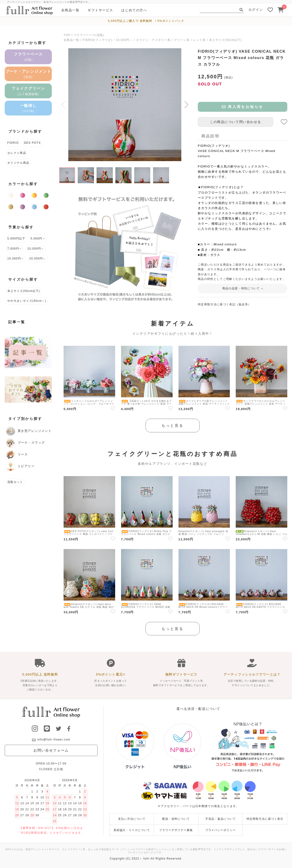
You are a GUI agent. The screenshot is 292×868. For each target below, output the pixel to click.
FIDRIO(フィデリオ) (97, 40)
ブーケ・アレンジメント (28, 74)
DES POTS (32, 143)
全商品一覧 (70, 10)
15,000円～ (16, 259)
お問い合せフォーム (51, 750)
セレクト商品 (17, 153)
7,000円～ (15, 249)
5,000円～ (38, 239)
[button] (186, 105)
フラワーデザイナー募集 (176, 830)
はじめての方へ (134, 10)
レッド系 (199, 40)
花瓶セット (15, 482)
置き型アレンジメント (29, 431)
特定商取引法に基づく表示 (265, 819)
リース (17, 455)
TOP (67, 35)
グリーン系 (182, 40)
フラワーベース (28, 57)
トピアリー (20, 466)
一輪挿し (28, 108)
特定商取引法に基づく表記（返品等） (224, 304)
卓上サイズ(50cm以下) (225, 40)
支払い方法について (132, 819)
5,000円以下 (16, 239)
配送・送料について (176, 819)
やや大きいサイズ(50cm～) (27, 301)
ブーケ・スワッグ (25, 443)
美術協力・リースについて (132, 830)
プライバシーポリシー (221, 830)
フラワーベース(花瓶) (89, 35)
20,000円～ (38, 259)
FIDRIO (13, 143)
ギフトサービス (100, 10)
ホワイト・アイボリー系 (153, 40)
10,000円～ (124, 40)
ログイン (256, 10)
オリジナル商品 (18, 163)
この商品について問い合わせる (235, 122)
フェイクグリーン (28, 91)
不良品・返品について (221, 819)
